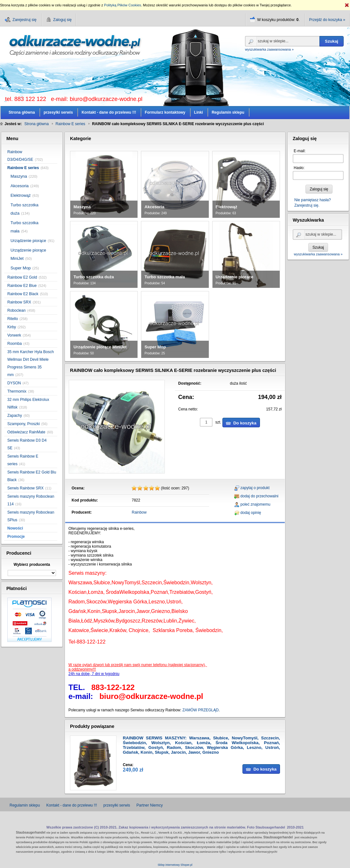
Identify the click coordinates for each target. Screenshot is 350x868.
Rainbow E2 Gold (22, 277)
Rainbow (139, 512)
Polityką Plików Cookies (122, 5)
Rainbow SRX (19, 302)
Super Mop (21, 268)
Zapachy (15, 416)
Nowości (15, 528)
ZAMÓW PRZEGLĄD (200, 710)
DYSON (14, 383)
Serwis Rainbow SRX (25, 488)
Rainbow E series (23, 168)
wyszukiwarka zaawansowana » (269, 49)
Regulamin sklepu (25, 805)
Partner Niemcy (150, 805)
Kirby (12, 327)
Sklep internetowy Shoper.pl (175, 865)
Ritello (13, 319)
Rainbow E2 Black (23, 294)
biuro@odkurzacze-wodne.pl (106, 99)
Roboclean (16, 310)
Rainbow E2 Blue (22, 286)
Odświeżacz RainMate (26, 432)
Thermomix (17, 391)
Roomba (14, 344)
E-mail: (300, 151)
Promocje (16, 537)
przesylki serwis (117, 805)
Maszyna (19, 176)
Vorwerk (14, 335)
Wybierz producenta (32, 565)
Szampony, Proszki (24, 424)
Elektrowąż (21, 195)
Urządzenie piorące (28, 241)
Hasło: (299, 168)
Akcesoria (20, 186)
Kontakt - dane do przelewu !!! (71, 805)
